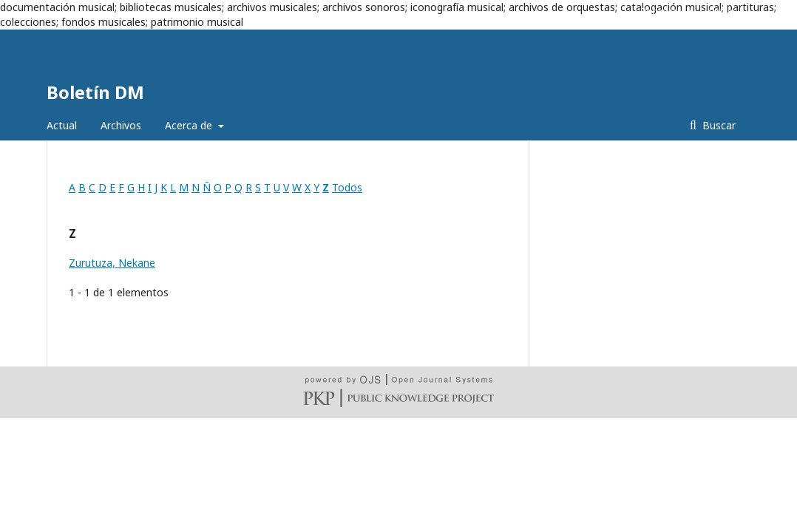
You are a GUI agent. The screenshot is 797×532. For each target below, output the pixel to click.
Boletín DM (95, 92)
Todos (347, 187)
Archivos (121, 125)
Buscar (718, 125)
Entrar (722, 11)
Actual (62, 125)
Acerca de (190, 125)
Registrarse (666, 11)
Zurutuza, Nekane (112, 263)
